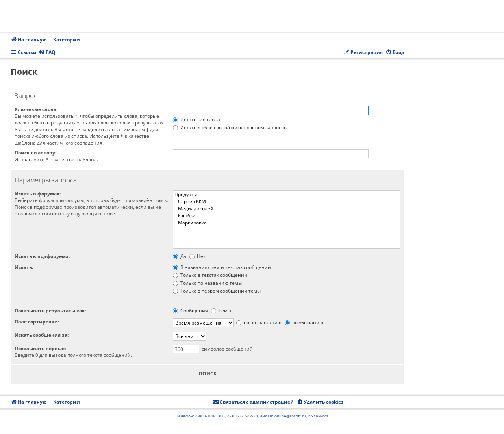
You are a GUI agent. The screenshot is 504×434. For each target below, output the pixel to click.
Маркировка (287, 223)
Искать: (24, 267)
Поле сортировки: (37, 322)
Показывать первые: (40, 348)
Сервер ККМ (287, 202)
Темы (221, 311)
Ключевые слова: (36, 109)
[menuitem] (47, 53)
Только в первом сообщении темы (217, 291)
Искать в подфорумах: (42, 256)
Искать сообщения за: (42, 335)
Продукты (287, 195)
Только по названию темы (207, 283)
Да (180, 256)
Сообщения (190, 311)
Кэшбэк (287, 216)
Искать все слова (196, 120)
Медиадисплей (287, 209)
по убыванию (304, 322)
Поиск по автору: (35, 153)
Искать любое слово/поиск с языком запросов (230, 127)
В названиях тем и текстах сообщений (222, 267)
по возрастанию (259, 322)
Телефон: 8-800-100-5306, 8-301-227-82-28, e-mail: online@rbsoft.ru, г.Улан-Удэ (252, 416)
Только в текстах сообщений (210, 275)
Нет (197, 256)
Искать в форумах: (38, 194)
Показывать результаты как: (50, 311)
